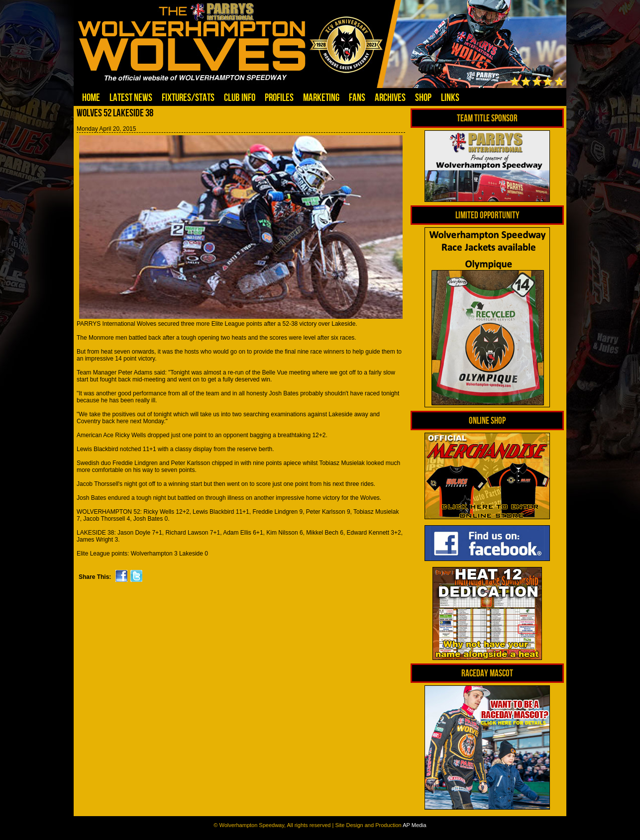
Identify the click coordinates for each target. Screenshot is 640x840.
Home (91, 97)
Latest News (131, 97)
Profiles (279, 97)
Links (450, 97)
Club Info (240, 97)
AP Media (415, 825)
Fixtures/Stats (188, 97)
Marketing (321, 97)
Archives (390, 97)
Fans (357, 97)
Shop (423, 97)
